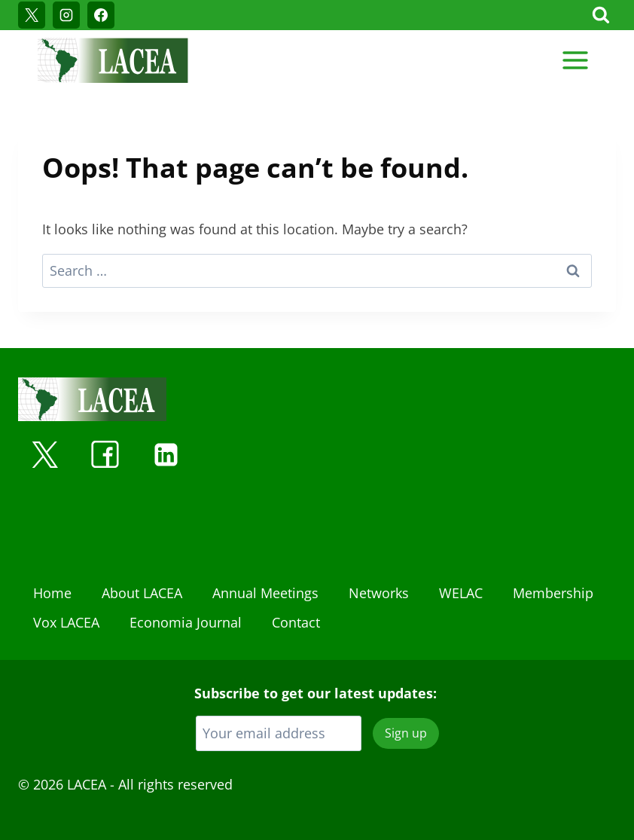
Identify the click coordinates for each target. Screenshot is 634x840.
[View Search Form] (601, 15)
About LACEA (142, 593)
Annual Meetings (265, 593)
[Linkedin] (166, 454)
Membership (553, 593)
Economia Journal (186, 622)
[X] (32, 15)
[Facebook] (101, 15)
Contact (296, 622)
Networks (379, 593)
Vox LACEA (66, 622)
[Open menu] (575, 60)
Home (52, 593)
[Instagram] (66, 15)
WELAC (461, 593)
